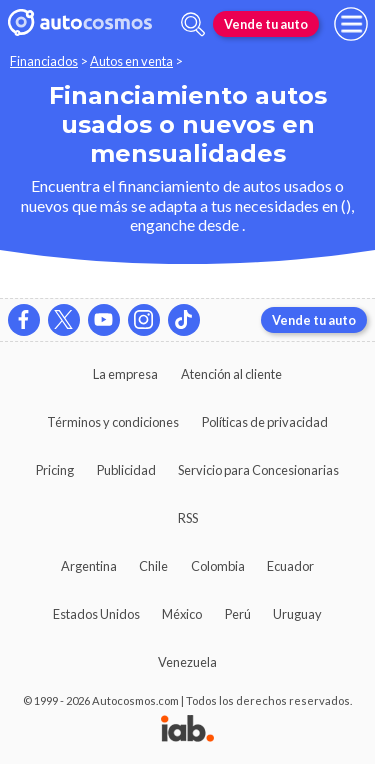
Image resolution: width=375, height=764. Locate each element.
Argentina (89, 566)
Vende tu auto (266, 24)
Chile (153, 566)
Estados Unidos (96, 614)
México (182, 614)
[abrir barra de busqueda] (193, 24)
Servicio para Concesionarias (258, 470)
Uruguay (297, 614)
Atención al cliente (231, 374)
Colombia (218, 566)
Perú (238, 614)
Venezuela (187, 662)
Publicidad (126, 470)
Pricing (55, 470)
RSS (188, 518)
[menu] (351, 24)
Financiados (44, 61)
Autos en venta (131, 61)
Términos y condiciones (113, 422)
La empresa (125, 374)
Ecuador (290, 566)
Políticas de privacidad (265, 422)
